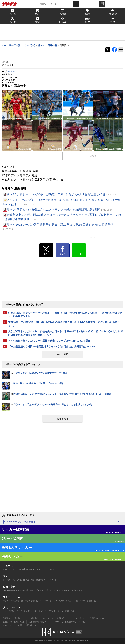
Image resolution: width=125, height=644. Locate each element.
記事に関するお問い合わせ (40, 622)
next (93, 156)
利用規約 (61, 618)
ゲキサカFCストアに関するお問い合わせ (20, 625)
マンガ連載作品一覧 (33, 601)
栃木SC (12, 72)
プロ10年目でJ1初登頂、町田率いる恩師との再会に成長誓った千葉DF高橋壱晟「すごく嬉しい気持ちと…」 (64, 324)
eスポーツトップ (50, 601)
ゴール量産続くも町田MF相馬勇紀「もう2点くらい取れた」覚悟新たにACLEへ (52, 346)
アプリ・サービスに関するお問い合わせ (70, 622)
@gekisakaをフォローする (18, 515)
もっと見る (62, 354)
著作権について (21, 618)
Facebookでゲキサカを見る (18, 522)
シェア (63, 250)
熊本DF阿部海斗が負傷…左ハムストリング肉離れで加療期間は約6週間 (60, 210)
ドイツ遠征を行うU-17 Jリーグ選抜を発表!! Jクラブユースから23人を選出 (49, 341)
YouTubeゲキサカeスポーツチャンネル (45, 590)
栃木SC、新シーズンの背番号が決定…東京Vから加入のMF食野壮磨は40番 (62, 195)
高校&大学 (30, 569)
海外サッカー (42, 569)
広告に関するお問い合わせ (14, 622)
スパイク (53, 569)
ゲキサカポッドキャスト (72, 590)
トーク (79, 250)
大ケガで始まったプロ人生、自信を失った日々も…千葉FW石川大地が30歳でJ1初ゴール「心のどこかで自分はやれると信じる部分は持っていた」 (65, 333)
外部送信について (97, 618)
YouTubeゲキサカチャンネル (15, 590)
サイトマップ (48, 618)
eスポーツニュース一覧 (69, 601)
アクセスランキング (28, 611)
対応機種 (7, 618)
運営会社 (35, 618)
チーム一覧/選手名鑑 (66, 611)
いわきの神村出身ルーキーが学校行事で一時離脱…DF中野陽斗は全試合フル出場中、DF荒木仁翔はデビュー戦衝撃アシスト (65, 315)
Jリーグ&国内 (18, 569)
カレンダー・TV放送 (47, 611)
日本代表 (7, 569)
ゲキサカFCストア (11, 611)
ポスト (46, 250)
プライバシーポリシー (77, 618)
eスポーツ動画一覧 (88, 601)
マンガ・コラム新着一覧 (13, 601)
